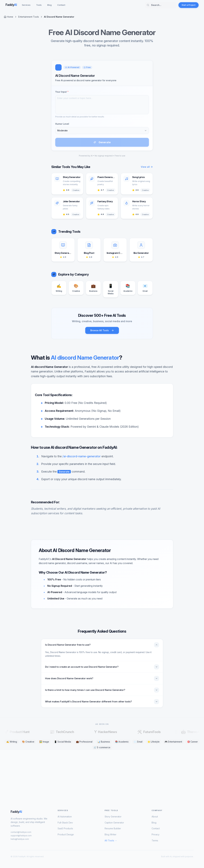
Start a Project (189, 5)
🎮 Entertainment (173, 742)
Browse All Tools (102, 330)
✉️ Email (138, 742)
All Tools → (111, 840)
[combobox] (102, 131)
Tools (39, 5)
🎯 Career (192, 742)
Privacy (156, 834)
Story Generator (113, 817)
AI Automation (65, 817)
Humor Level (62, 124)
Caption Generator (114, 823)
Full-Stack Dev (65, 823)
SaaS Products (65, 828)
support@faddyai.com (21, 836)
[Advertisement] (100, 775)
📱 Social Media (63, 742)
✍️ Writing (12, 742)
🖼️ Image (44, 742)
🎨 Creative (28, 742)
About (155, 817)
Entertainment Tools (29, 17)
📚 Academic (122, 742)
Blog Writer (110, 834)
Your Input (62, 92)
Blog (49, 5)
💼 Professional (84, 742)
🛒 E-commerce (102, 747)
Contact (61, 5)
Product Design (66, 834)
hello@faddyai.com (20, 839)
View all (147, 167)
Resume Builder (113, 828)
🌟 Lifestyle (154, 742)
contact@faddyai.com (21, 832)
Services (26, 5)
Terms (155, 840)
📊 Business (104, 742)
